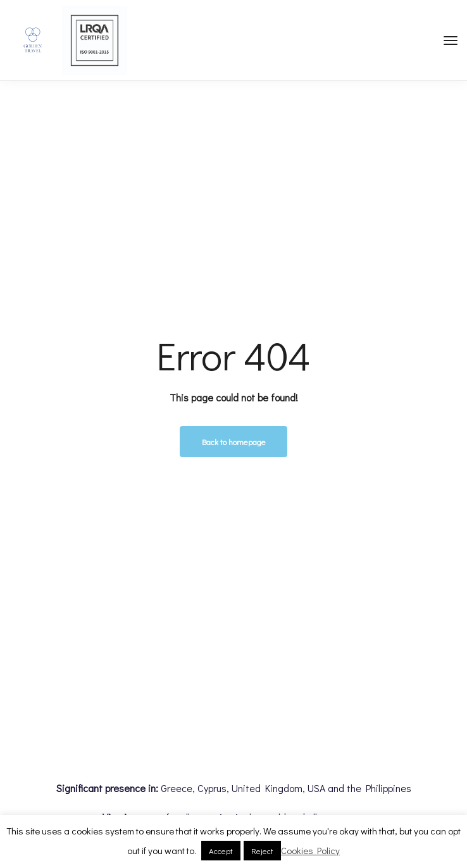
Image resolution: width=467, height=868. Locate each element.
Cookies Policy (310, 850)
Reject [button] (262, 851)
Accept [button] (221, 851)
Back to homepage (234, 442)
